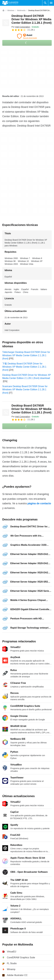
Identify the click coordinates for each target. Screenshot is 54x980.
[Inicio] (3, 10)
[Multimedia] (21, 11)
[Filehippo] (10, 3)
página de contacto (39, 503)
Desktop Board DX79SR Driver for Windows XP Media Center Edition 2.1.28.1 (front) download (27, 377)
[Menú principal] (51, 3)
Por (21, 27)
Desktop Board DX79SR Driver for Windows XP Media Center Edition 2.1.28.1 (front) (32, 19)
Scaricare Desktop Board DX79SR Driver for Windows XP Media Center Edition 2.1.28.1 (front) (25, 390)
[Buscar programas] (45, 3)
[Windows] (11, 11)
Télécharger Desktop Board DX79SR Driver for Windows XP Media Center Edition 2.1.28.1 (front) (26, 355)
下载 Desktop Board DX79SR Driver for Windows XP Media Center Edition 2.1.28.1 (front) (24, 367)
